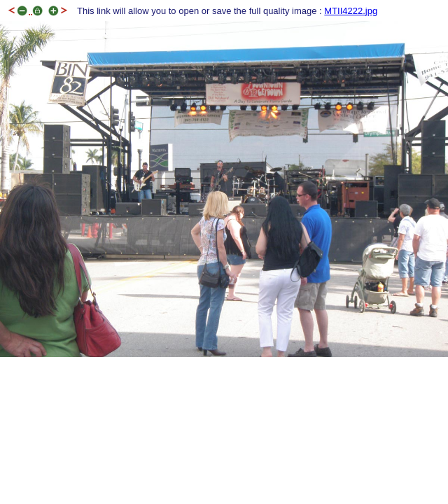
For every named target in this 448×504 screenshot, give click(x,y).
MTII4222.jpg (351, 11)
